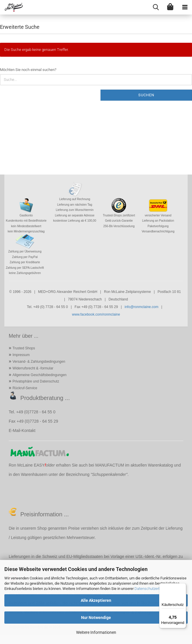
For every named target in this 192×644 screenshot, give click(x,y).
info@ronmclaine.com (141, 307)
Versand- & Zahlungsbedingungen (39, 362)
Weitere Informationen (96, 632)
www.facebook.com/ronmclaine (96, 314)
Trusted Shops (24, 348)
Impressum (21, 355)
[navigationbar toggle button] (185, 7)
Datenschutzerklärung (152, 589)
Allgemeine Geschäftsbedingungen (40, 375)
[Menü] (183, 587)
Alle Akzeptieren (96, 600)
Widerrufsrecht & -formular (33, 368)
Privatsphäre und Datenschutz (36, 381)
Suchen (146, 95)
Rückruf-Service (25, 388)
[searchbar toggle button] (156, 7)
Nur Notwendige (96, 618)
